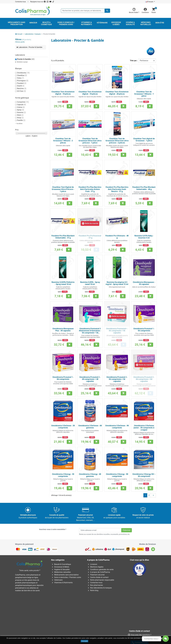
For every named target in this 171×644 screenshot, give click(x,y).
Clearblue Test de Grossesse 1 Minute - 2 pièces (63, 141)
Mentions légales (95, 567)
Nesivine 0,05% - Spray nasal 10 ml (90, 283)
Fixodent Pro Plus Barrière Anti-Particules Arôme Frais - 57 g (90, 189)
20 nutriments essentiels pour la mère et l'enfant (117, 336)
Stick (20, 115)
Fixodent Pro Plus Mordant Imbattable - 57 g (63, 237)
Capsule (21, 105)
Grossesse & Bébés (60, 567)
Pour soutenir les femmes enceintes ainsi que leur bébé (144, 334)
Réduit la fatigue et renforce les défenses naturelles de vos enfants (144, 434)
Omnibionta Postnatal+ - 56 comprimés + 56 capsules (117, 331)
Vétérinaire (57, 580)
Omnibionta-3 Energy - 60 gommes (90, 475)
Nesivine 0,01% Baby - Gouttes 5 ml (144, 237)
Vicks (20, 78)
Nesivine (22, 88)
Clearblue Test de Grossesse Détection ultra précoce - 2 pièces (117, 141)
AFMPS (52, 598)
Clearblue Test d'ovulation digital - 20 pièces (117, 93)
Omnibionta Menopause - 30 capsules (144, 283)
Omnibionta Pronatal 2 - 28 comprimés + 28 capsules (90, 379)
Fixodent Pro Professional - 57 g (90, 237)
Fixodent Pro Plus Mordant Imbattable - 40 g (144, 188)
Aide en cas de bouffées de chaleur (144, 287)
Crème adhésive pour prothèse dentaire (90, 241)
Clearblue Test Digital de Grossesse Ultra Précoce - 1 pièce (63, 189)
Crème (21, 107)
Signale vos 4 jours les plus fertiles (90, 97)
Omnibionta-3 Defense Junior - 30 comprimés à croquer (144, 428)
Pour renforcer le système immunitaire (90, 431)
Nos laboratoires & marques (99, 588)
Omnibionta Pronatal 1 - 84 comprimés (63, 378)
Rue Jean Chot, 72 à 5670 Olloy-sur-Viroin (84, 628)
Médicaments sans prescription (65, 575)
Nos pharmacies (95, 585)
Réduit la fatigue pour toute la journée (63, 480)
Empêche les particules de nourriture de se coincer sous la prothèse (90, 196)
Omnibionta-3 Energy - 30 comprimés (63, 475)
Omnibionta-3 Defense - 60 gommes (90, 427)
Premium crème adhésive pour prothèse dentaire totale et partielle (144, 193)
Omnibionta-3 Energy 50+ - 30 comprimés (144, 475)
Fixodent (22, 83)
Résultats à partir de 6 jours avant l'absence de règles (117, 146)
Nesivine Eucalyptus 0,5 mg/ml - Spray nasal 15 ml (117, 283)
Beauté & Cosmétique (61, 564)
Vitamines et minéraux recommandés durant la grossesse (90, 385)
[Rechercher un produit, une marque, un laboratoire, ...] (85, 11)
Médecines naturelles (61, 572)
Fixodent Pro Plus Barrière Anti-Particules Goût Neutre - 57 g (117, 189)
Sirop (20, 118)
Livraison (92, 564)
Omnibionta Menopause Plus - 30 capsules (63, 330)
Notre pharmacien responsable (101, 580)
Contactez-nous (21, 2)
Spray (21, 110)
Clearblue (22, 75)
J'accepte (84, 641)
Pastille (21, 120)
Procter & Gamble (26, 59)
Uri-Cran (21, 91)
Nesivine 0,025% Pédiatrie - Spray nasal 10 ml (63, 283)
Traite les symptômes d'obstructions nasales (144, 241)
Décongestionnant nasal (117, 287)
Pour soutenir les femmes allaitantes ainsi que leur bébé (90, 336)
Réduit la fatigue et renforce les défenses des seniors (144, 480)
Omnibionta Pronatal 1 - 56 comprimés (144, 330)
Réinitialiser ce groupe (22, 62)
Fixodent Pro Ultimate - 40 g (117, 237)
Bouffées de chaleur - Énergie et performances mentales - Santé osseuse (63, 335)
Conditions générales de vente (100, 569)
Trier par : (134, 61)
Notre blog (93, 590)
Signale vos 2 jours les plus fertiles (63, 97)
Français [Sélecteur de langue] (150, 2)
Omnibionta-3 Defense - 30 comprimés (63, 427)
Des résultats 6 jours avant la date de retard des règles (90, 146)
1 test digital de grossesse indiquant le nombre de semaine (144, 144)
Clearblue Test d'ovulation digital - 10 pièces (63, 93)
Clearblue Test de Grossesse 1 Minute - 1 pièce (144, 94)
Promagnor (23, 81)
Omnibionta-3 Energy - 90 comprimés (117, 475)
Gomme (21, 112)
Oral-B (21, 86)
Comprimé (23, 102)
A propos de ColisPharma (99, 572)
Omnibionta (23, 73)
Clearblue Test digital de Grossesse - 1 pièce (144, 140)
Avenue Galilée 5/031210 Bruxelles (51, 608)
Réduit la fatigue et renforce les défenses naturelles (63, 431)
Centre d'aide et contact (98, 577)
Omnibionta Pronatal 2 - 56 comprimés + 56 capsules (117, 379)
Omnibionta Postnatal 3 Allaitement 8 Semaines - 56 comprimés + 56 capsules (90, 332)
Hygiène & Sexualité (60, 569)
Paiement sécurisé (96, 575)
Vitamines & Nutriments (62, 583)
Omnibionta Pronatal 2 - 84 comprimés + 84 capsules (144, 379)
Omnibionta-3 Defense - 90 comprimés (117, 427)
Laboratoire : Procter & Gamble (30, 47)
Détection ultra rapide (144, 99)
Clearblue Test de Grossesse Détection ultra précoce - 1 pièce (90, 141)
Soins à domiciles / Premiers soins (66, 577)
